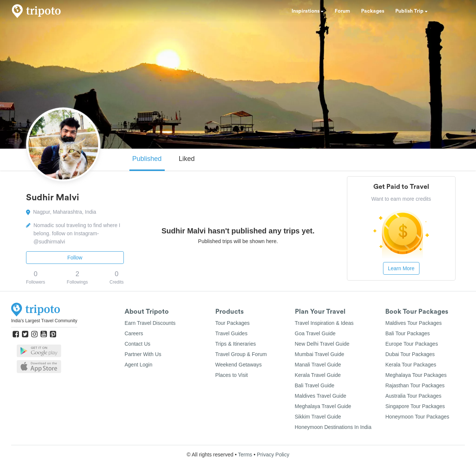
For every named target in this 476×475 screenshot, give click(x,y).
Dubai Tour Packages (410, 354)
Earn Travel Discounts (150, 323)
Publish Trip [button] (411, 11)
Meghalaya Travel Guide (323, 406)
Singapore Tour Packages (415, 406)
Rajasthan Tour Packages (415, 385)
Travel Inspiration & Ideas (324, 323)
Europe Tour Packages (411, 344)
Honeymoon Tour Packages (417, 417)
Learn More (401, 268)
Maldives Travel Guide (321, 396)
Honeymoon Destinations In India (333, 427)
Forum (342, 11)
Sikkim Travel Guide (318, 417)
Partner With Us (143, 354)
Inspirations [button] (308, 11)
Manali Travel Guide (318, 365)
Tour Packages (233, 323)
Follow (75, 258)
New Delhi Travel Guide (322, 344)
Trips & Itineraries (236, 344)
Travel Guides (231, 333)
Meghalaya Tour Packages (416, 375)
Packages (373, 11)
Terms (245, 455)
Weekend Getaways (239, 365)
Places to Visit (232, 375)
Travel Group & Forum (241, 354)
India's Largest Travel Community (44, 321)
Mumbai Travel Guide (320, 354)
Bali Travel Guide (315, 385)
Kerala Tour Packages (411, 365)
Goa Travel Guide (315, 333)
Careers (134, 333)
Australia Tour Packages (413, 396)
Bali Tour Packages (408, 333)
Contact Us (137, 344)
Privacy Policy (273, 455)
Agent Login (139, 365)
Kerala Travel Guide (318, 375)
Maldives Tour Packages (413, 323)
